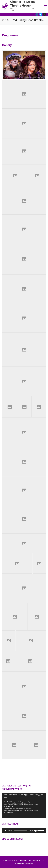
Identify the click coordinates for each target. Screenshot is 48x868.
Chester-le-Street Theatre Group (23, 4)
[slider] (20, 831)
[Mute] (35, 831)
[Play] (5, 831)
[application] (24, 806)
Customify (29, 863)
